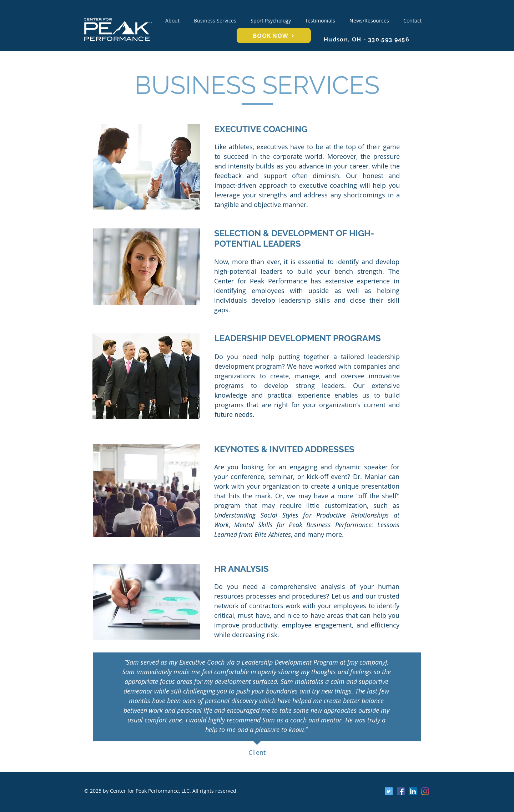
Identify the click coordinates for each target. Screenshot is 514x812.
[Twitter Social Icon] (389, 791)
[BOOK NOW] (274, 36)
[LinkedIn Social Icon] (413, 791)
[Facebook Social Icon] (401, 791)
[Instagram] (425, 791)
